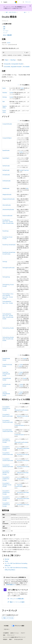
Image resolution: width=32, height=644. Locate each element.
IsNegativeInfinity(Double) (9, 199)
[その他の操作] (29, 12)
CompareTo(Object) (7, 138)
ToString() (5, 262)
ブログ (22, 633)
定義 (4, 27)
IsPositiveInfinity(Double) (8, 209)
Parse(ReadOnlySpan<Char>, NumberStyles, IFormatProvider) (8, 222)
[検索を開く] (23, 2)
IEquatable (14, 67)
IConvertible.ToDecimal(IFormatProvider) (6, 441)
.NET (7, 12)
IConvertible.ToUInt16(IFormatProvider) (6, 492)
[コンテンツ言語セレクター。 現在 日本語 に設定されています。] (6, 626)
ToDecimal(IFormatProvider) (21, 442)
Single (6, 561)
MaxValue (5, 93)
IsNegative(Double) (7, 194)
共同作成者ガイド (11, 584)
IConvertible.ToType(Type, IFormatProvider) (7, 485)
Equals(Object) (6, 158)
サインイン (28, 2)
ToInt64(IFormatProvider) (22, 467)
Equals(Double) (6, 150)
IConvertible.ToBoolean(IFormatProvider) (6, 408)
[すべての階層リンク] (3, 12)
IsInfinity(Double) (6, 181)
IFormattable (26, 67)
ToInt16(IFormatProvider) (22, 454)
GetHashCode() (6, 166)
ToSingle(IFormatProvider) (23, 479)
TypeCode (26, 170)
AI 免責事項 (6, 633)
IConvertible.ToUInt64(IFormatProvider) (6, 505)
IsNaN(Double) (6, 188)
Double (21, 64)
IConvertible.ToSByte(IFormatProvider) (6, 473)
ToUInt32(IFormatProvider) (23, 498)
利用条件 (5, 639)
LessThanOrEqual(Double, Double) (6, 394)
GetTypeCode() (6, 170)
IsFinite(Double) (6, 175)
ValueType (13, 60)
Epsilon (4, 88)
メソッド (5, 33)
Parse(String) (5, 231)
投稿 (4, 635)
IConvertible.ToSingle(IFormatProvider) (6, 479)
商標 (10, 639)
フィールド (6, 31)
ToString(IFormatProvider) (9, 268)
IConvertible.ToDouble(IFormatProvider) (6, 448)
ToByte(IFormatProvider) (22, 416)
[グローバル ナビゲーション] (2, 2)
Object (7, 60)
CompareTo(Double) (7, 124)
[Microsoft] (16, 2)
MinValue (5, 97)
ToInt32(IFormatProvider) (22, 460)
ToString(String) (6, 277)
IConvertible (7, 67)
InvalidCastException (19, 425)
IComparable (7, 64)
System (9, 43)
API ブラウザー (13, 12)
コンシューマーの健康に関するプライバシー (14, 637)
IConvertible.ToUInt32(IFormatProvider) (6, 498)
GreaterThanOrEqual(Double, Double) (6, 374)
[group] (16, 55)
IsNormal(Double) (7, 205)
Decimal (7, 559)
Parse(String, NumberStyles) (9, 245)
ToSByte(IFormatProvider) (23, 473)
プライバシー (10, 635)
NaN (4, 102)
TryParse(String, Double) (8, 328)
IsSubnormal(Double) (7, 216)
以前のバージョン (15, 633)
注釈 (4, 29)
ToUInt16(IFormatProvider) (23, 492)
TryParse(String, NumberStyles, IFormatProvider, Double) (8, 339)
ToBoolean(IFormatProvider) (21, 410)
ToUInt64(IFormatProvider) (23, 505)
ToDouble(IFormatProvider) (23, 448)
